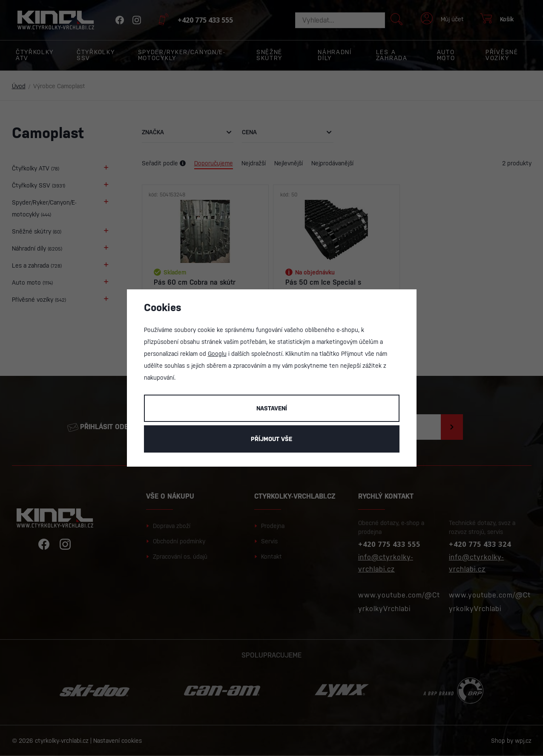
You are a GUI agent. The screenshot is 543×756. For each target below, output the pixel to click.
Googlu (217, 354)
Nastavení (272, 408)
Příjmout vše (271, 439)
